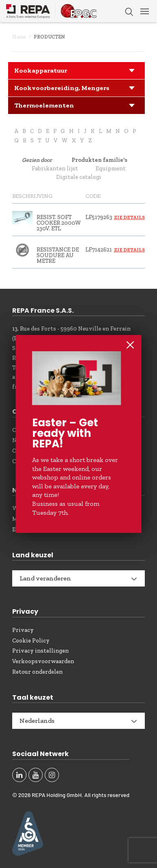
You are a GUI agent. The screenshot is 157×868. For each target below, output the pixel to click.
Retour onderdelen (37, 672)
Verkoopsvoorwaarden (43, 661)
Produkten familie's (99, 160)
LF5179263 (99, 217)
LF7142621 (99, 250)
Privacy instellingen (40, 651)
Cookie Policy (31, 641)
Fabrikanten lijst (55, 169)
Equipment (111, 169)
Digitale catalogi (79, 177)
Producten (49, 37)
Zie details (129, 217)
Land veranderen (45, 578)
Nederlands (37, 721)
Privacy (23, 630)
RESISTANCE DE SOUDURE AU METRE (58, 255)
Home (19, 37)
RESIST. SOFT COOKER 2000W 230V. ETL (59, 223)
